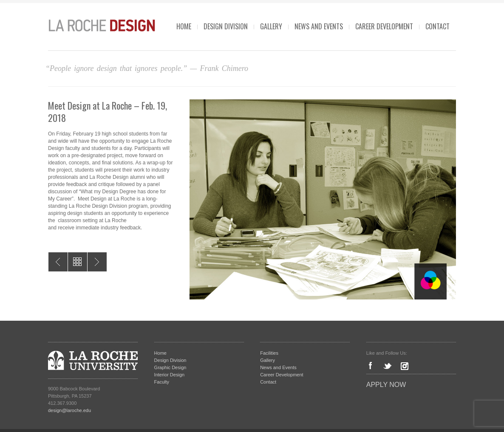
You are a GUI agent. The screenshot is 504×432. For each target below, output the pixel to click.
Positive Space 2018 (97, 262)
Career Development (384, 26)
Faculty (162, 382)
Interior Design (170, 375)
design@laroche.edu (69, 410)
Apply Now (386, 385)
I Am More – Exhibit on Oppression (58, 262)
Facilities (269, 353)
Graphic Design (170, 367)
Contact (437, 26)
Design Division (226, 26)
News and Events (319, 26)
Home (184, 26)
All (78, 262)
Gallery (271, 26)
